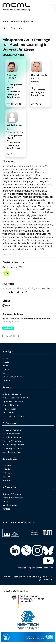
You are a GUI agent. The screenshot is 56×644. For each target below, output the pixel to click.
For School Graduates (12, 437)
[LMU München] (14, 531)
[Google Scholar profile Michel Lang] (8, 154)
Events (6, 369)
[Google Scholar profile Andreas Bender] (16, 104)
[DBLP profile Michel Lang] (12, 154)
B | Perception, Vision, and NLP (17, 398)
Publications (17, 21)
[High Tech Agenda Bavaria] (28, 600)
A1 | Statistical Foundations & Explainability (26, 319)
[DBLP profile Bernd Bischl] (40, 104)
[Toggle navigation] (52, 7)
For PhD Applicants (11, 434)
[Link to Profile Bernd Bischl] (37, 67)
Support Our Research (13, 498)
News (5, 366)
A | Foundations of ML (12, 394)
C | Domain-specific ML (13, 401)
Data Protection (10, 505)
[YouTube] (48, 561)
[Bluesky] (48, 550)
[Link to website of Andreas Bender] (8, 104)
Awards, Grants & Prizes (14, 377)
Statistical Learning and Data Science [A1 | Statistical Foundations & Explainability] (38, 92)
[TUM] (42, 531)
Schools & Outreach (12, 452)
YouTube (6, 480)
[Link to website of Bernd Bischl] (33, 104)
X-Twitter (7, 466)
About (5, 358)
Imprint (6, 501)
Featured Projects (11, 405)
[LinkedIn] (16, 550)
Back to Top (11, 336)
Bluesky (6, 477)
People (6, 362)
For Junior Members (12, 430)
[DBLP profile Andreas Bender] (20, 104)
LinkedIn (6, 469)
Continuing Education (12, 448)
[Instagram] (38, 550)
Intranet (6, 380)
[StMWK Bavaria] (28, 635)
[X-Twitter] (27, 550)
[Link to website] (12, 67)
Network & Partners (12, 494)
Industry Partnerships (12, 441)
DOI (6, 305)
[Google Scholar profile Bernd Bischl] (37, 104)
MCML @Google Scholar (14, 416)
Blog (4, 373)
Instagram (7, 473)
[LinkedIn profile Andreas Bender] (12, 104)
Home (5, 21)
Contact (6, 509)
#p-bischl (8, 328)
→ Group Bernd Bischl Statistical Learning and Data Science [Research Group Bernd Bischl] (15, 91)
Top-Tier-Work (9, 409)
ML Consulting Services (13, 445)
